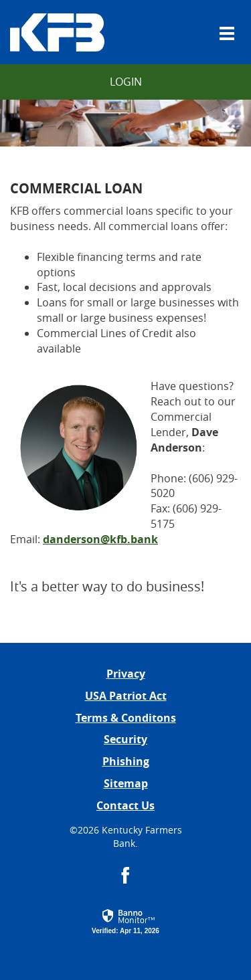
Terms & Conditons (126, 718)
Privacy (126, 674)
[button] (125, 919)
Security (125, 739)
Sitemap (126, 783)
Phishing (126, 761)
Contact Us (125, 805)
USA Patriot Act (126, 696)
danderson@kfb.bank (100, 539)
